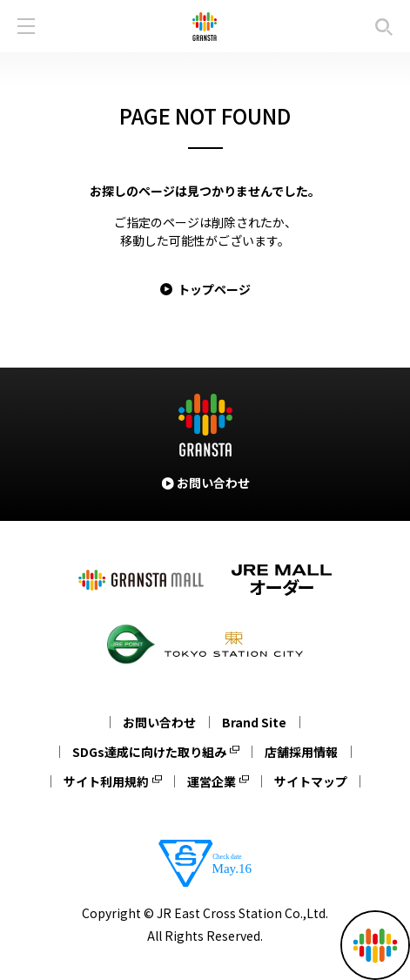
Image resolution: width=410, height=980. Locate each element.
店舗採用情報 (301, 752)
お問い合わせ (159, 722)
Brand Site (254, 722)
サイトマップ (311, 781)
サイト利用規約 (106, 781)
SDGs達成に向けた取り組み (149, 752)
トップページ (214, 289)
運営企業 (212, 781)
